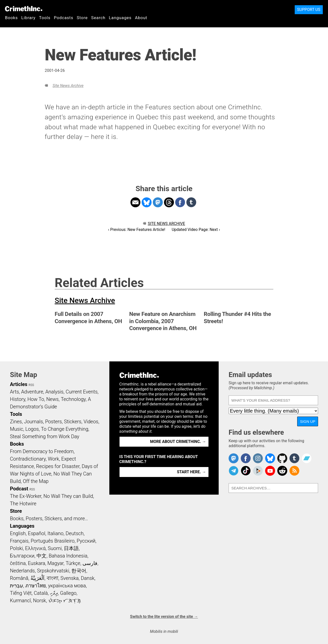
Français (19, 541)
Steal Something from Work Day (45, 436)
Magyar (56, 563)
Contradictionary (28, 459)
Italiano (55, 533)
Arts (14, 392)
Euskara (37, 563)
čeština (18, 563)
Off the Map (36, 481)
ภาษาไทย (36, 586)
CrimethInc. (24, 9)
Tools (45, 18)
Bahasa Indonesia (68, 556)
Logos (32, 429)
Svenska (69, 578)
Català (41, 593)
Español (37, 533)
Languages (120, 18)
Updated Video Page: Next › (196, 230)
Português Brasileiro (52, 541)
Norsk (40, 601)
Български (22, 556)
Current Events (82, 392)
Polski (16, 548)
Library (28, 18)
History (18, 399)
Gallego (68, 593)
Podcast (19, 489)
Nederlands (22, 571)
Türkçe (73, 563)
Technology (73, 399)
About (141, 18)
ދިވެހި (54, 593)
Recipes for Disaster (58, 466)
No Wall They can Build (68, 496)
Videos (91, 422)
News (52, 399)
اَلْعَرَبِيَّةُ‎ (38, 578)
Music (17, 429)
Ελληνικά (35, 548)
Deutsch (75, 533)
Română (19, 578)
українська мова (67, 586)
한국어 (79, 571)
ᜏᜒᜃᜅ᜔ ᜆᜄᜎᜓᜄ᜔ (65, 601)
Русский (86, 541)
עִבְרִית (17, 586)
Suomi (55, 548)
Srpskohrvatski (53, 571)
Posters (54, 422)
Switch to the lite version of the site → (164, 617)
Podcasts (64, 18)
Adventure (32, 392)
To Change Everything (65, 429)
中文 (41, 556)
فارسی (90, 563)
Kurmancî (20, 601)
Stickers (73, 422)
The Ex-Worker (26, 496)
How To (36, 399)
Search (98, 18)
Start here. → (191, 472)
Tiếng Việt (21, 593)
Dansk (88, 578)
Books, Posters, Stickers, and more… (49, 518)
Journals (34, 422)
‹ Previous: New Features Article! (137, 230)
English (18, 533)
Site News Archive (68, 86)
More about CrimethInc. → (178, 442)
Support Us (309, 10)
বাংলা (53, 578)
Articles (19, 384)
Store (82, 18)
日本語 (71, 548)
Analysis (54, 392)
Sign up (308, 421)
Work (54, 459)
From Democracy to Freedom (42, 451)
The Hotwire (23, 504)
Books (11, 18)
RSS (31, 385)
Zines (16, 422)
